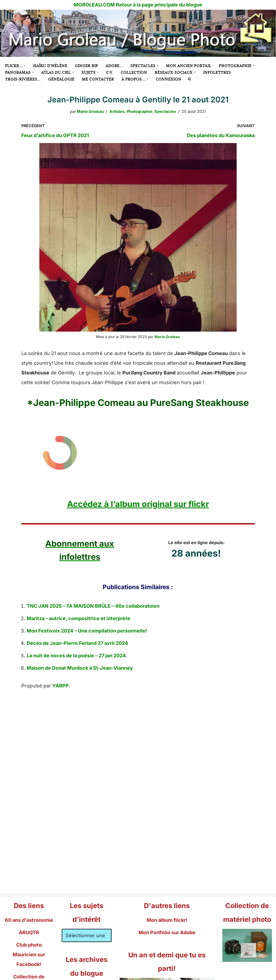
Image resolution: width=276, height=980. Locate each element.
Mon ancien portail (189, 66)
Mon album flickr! (167, 920)
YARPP (61, 686)
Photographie (139, 112)
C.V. (110, 72)
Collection (134, 72)
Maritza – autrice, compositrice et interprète (78, 618)
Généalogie (61, 79)
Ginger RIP (87, 66)
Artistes (117, 112)
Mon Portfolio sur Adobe (167, 932)
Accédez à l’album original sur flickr (138, 504)
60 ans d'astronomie (29, 920)
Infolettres (217, 72)
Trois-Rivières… (23, 79)
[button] (25, 65)
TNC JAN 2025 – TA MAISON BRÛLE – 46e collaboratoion (93, 606)
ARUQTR (29, 932)
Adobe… (114, 66)
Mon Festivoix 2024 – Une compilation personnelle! (87, 631)
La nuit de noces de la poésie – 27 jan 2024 (76, 656)
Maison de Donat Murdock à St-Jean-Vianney (80, 668)
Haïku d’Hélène (50, 66)
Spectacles (165, 112)
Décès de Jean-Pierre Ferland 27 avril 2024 (77, 643)
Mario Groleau (90, 112)
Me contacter (98, 79)
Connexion (169, 79)
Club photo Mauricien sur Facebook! (29, 955)
